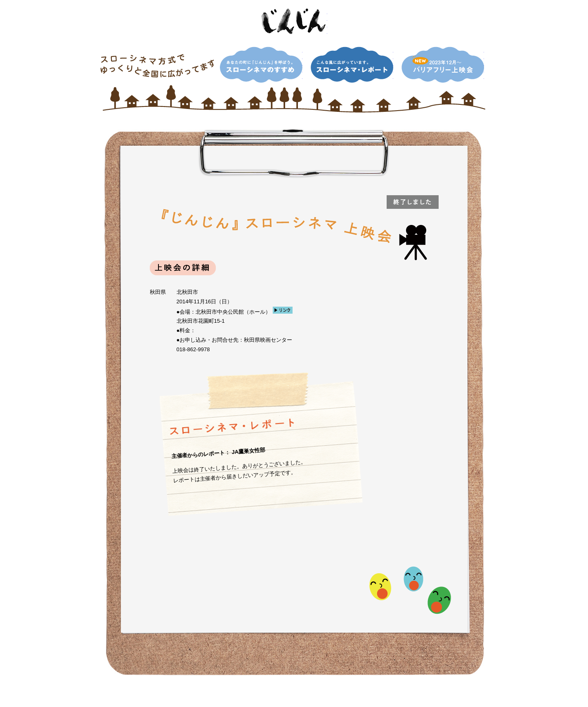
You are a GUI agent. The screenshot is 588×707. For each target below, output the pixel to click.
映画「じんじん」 (294, 21)
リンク (283, 310)
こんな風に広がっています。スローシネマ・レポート (352, 65)
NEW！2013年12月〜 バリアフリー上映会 (443, 65)
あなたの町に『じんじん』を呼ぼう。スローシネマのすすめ (261, 65)
